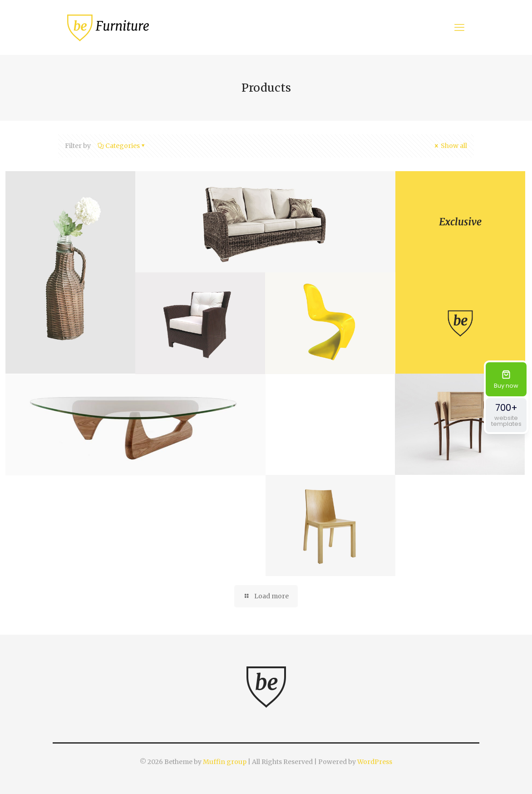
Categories (122, 146)
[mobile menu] (459, 27)
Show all (450, 146)
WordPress (375, 762)
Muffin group (225, 762)
